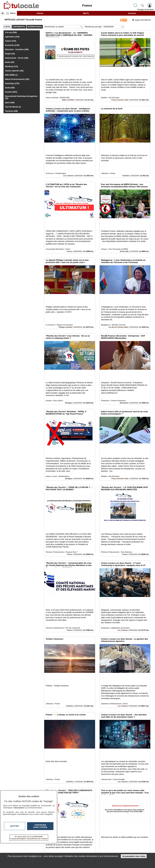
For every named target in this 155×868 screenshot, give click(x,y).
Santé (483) (10, 88)
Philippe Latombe (65, 286)
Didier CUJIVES (68, 90)
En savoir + (63, 848)
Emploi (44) (10, 54)
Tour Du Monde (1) (13, 107)
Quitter (15, 826)
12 (89, 834)
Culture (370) (11, 41)
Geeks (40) (10, 62)
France (70, 220)
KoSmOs (126, 155)
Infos (117, 844)
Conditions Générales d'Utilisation (125, 848)
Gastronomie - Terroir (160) (17, 58)
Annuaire (132, 13)
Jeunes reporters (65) (14, 71)
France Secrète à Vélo (120, 90)
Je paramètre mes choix (134, 856)
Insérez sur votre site (139, 817)
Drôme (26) (124, 220)
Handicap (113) (11, 66)
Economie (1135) (12, 45)
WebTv (86, 13)
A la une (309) (11, 32)
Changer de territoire (145, 10)
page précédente (141, 20)
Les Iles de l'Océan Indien (119, 286)
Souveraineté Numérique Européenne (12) (21, 97)
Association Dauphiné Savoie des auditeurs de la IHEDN (126, 809)
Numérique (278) (12, 83)
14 (96, 834)
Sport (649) (10, 103)
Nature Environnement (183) (17, 79)
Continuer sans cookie (40, 826)
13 (93, 834)
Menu (13, 13)
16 (104, 834)
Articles (40, 13)
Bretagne (69, 351)
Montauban (124, 351)
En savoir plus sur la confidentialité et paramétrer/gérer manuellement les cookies (29, 838)
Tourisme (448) (11, 111)
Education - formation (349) (17, 49)
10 (82, 834)
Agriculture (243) (12, 37)
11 (86, 834)
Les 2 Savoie (68, 155)
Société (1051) (11, 92)
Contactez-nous (65, 844)
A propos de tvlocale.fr (68, 851)
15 (100, 834)
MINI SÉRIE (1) (11, 75)
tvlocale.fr (11, 845)
